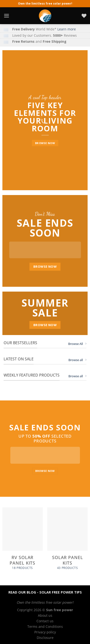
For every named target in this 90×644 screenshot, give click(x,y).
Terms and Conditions (45, 626)
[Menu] (6, 16)
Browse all (77, 360)
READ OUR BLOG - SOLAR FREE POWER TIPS (45, 592)
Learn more (67, 29)
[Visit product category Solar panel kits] (67, 541)
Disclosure (45, 638)
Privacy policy (45, 632)
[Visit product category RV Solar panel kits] (23, 541)
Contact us (45, 621)
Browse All (77, 344)
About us (45, 615)
